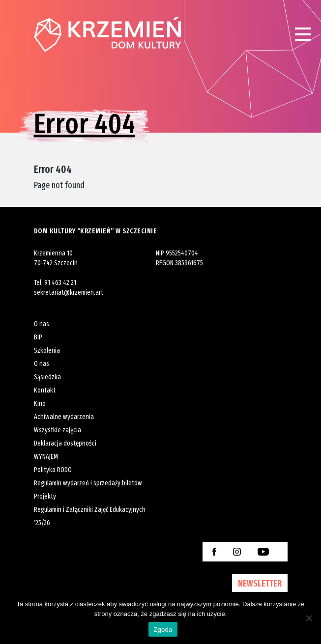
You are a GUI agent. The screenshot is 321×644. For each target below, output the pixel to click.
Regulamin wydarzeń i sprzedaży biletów (88, 483)
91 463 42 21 (60, 283)
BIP (38, 337)
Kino (40, 404)
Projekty (45, 496)
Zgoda (163, 630)
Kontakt (45, 390)
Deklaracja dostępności (65, 443)
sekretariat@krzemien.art (69, 293)
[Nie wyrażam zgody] (309, 618)
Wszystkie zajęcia (58, 430)
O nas (42, 324)
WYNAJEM (46, 457)
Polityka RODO (53, 470)
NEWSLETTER (260, 584)
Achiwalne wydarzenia (64, 417)
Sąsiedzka (47, 377)
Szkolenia (47, 350)
